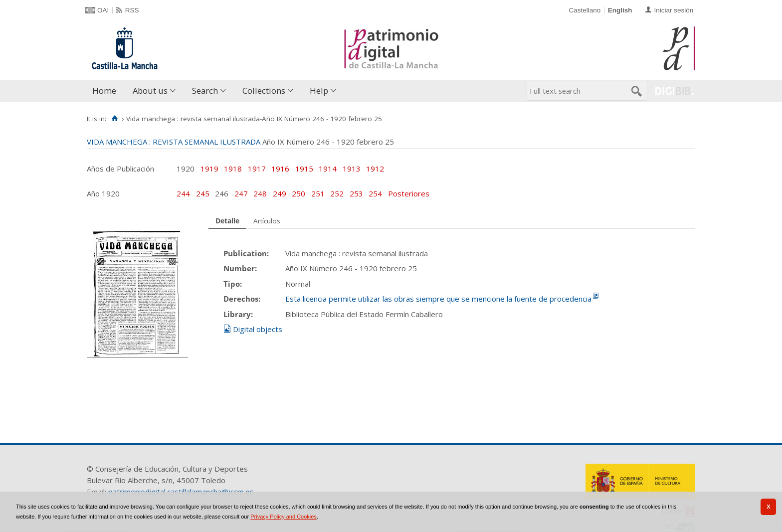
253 (357, 193)
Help (319, 90)
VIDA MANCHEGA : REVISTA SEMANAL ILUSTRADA (174, 142)
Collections (264, 90)
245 (204, 193)
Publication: (246, 253)
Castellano (585, 10)
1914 (328, 169)
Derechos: (242, 299)
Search (205, 90)
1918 (233, 169)
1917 (257, 169)
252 (338, 193)
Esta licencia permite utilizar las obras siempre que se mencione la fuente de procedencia (438, 299)
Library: (238, 314)
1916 (280, 169)
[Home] (114, 119)
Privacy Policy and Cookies (284, 517)
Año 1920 (103, 193)
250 (299, 193)
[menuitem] (106, 91)
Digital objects (258, 329)
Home (104, 90)
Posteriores (409, 193)
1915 (304, 169)
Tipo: (233, 284)
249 (281, 193)
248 (261, 193)
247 (242, 193)
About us (150, 90)
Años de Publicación (120, 169)
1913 (352, 169)
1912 (375, 169)
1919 (209, 169)
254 (376, 193)
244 (184, 193)
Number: (240, 268)
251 (319, 193)
